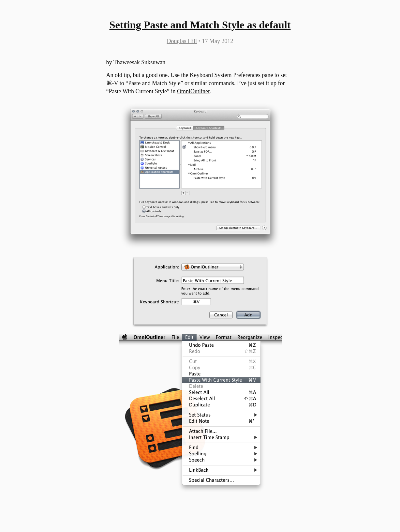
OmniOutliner (193, 91)
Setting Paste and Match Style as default (200, 25)
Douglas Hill (182, 41)
